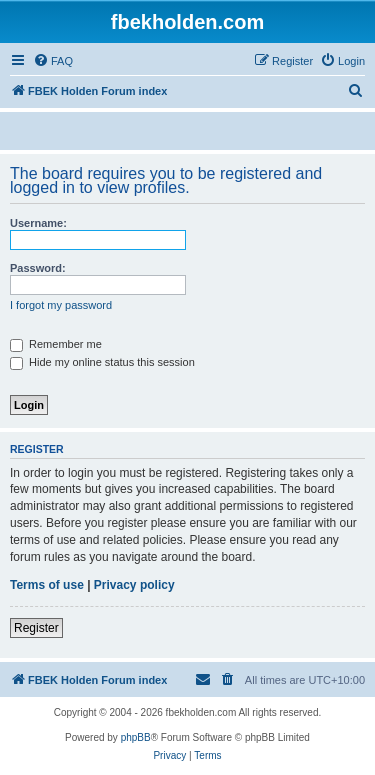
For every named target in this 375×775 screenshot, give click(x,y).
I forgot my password (61, 305)
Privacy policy (134, 585)
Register (36, 628)
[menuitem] (53, 61)
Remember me (56, 344)
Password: (38, 268)
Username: (38, 223)
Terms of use (47, 585)
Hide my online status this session (102, 362)
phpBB (136, 737)
